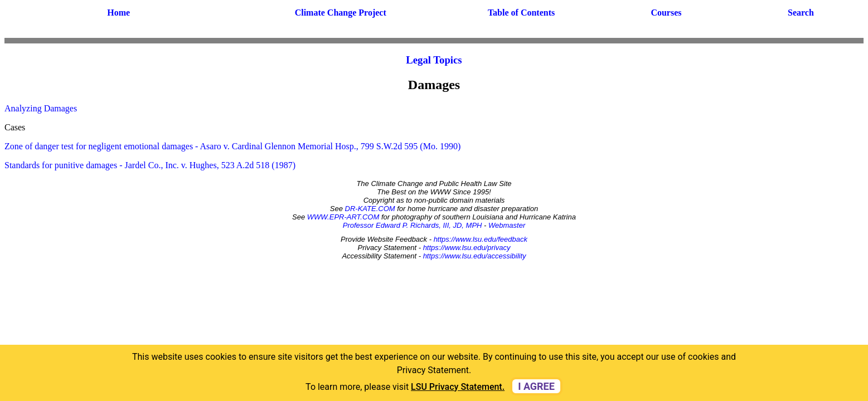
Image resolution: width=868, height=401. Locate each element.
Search (801, 13)
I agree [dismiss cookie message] (536, 386)
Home (118, 13)
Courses (666, 13)
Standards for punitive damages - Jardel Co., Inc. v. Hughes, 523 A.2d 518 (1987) (150, 165)
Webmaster (507, 225)
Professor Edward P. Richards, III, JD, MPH (413, 225)
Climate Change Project (341, 13)
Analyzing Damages (41, 108)
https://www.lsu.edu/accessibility (475, 256)
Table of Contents (521, 13)
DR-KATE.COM (370, 209)
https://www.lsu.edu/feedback (481, 239)
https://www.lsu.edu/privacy (467, 248)
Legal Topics (434, 60)
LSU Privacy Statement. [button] (458, 387)
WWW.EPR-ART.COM (343, 217)
